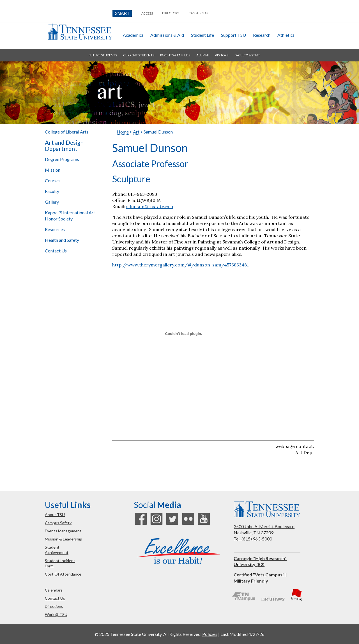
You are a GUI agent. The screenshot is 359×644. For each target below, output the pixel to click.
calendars (54, 590)
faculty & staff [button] (247, 55)
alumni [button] (202, 55)
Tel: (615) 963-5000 (253, 539)
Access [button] (147, 13)
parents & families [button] (175, 55)
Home (123, 132)
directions (54, 606)
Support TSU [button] (233, 35)
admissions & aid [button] (167, 35)
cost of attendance (63, 574)
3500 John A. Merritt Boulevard (264, 526)
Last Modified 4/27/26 (242, 634)
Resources (55, 229)
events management (63, 531)
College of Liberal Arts (67, 132)
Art (136, 132)
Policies (210, 634)
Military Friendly (251, 581)
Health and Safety (62, 240)
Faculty (52, 191)
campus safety (58, 523)
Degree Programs (62, 159)
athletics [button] (286, 35)
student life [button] (202, 35)
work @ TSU (56, 614)
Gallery (52, 202)
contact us (55, 598)
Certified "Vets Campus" (259, 575)
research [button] (262, 35)
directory (171, 13)
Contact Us (56, 251)
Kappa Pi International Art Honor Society (70, 216)
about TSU (55, 515)
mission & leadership (64, 539)
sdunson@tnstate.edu (150, 206)
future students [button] (103, 55)
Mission (53, 170)
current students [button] (139, 55)
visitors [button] (222, 55)
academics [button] (133, 35)
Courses (53, 180)
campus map (198, 13)
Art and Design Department (64, 146)
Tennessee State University (80, 32)
